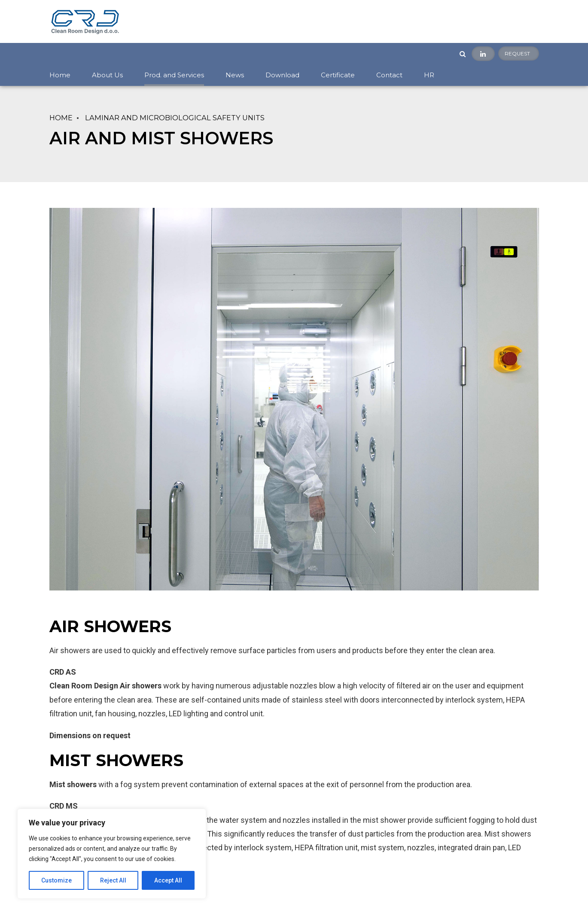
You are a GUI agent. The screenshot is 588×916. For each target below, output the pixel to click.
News (235, 75)
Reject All (113, 880)
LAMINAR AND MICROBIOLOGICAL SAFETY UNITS (175, 118)
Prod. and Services (174, 75)
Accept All (168, 880)
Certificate (338, 75)
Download (282, 75)
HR (429, 75)
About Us (107, 75)
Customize (56, 880)
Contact (389, 75)
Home (60, 75)
